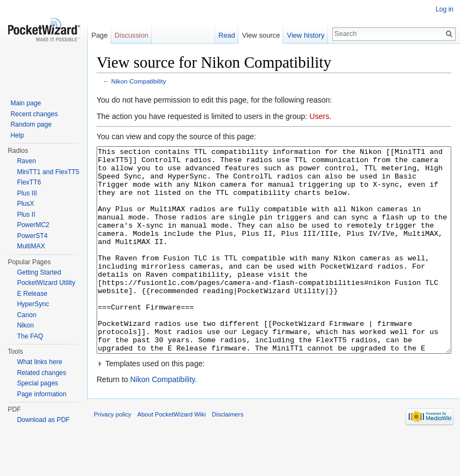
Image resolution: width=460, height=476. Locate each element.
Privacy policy (112, 455)
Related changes (41, 373)
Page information (42, 394)
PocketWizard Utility (46, 283)
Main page (26, 103)
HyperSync (33, 304)
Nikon (25, 325)
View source (261, 35)
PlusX (25, 204)
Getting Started (39, 272)
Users (319, 116)
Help (17, 135)
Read (227, 35)
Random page (31, 124)
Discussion (132, 35)
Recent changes (34, 114)
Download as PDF (43, 420)
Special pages (37, 383)
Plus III (27, 193)
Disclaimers (228, 455)
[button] (274, 404)
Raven (26, 161)
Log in (444, 9)
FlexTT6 (29, 182)
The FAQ (30, 336)
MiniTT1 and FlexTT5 (48, 172)
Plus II (26, 215)
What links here (40, 362)
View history (306, 35)
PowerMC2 (33, 225)
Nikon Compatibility (139, 81)
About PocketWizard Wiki (172, 455)
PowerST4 (32, 236)
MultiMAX (31, 246)
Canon (26, 315)
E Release (32, 294)
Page (99, 35)
